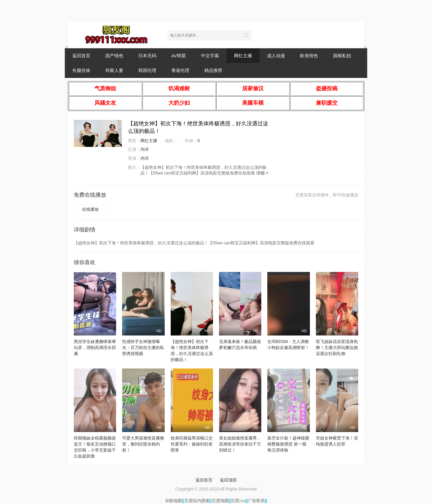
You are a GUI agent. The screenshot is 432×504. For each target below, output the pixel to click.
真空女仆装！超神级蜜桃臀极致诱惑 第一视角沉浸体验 (288, 444)
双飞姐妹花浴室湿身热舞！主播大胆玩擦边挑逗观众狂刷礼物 (337, 347)
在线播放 (90, 209)
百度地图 (220, 501)
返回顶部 (228, 480)
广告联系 (256, 501)
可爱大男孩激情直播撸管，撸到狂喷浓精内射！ (143, 444)
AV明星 (179, 56)
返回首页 (81, 56)
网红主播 (243, 56)
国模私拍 (342, 56)
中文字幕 (210, 56)
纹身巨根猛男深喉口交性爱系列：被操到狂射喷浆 (192, 444)
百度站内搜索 (197, 501)
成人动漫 (276, 56)
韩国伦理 (147, 70)
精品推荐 (213, 70)
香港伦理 (180, 70)
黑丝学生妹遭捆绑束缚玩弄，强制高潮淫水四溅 (95, 347)
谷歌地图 (173, 501)
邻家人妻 (114, 70)
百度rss (238, 501)
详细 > (262, 173)
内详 (145, 149)
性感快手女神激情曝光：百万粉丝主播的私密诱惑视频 (143, 347)
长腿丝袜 (81, 70)
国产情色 (114, 56)
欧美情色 (309, 56)
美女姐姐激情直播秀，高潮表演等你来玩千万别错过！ (240, 444)
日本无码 (147, 56)
